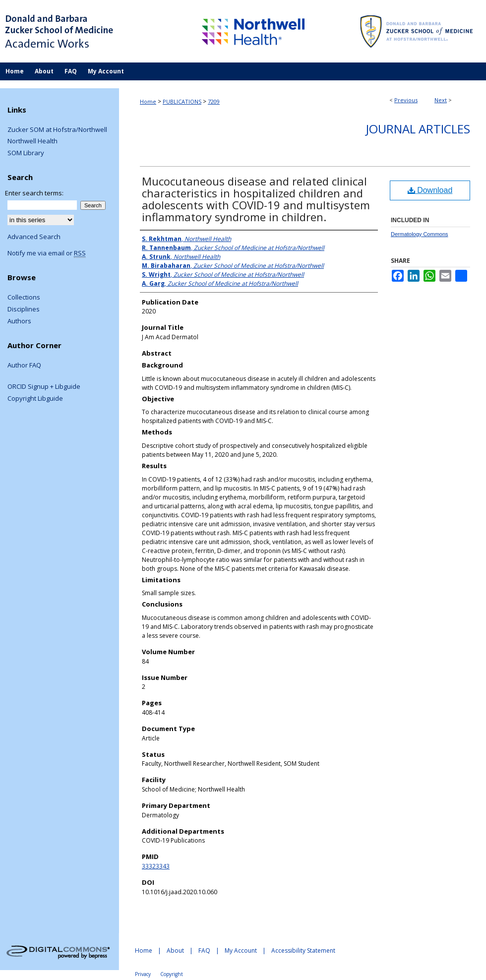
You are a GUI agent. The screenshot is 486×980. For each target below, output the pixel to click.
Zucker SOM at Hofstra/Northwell (57, 130)
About (175, 950)
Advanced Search (34, 237)
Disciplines (24, 309)
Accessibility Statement (303, 950)
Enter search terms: (34, 193)
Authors (19, 321)
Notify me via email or (47, 253)
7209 (214, 101)
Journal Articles (418, 129)
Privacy (143, 974)
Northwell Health (32, 141)
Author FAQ (24, 366)
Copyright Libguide (35, 399)
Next (441, 100)
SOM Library (26, 153)
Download (430, 190)
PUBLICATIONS (182, 101)
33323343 (156, 866)
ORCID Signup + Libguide (44, 387)
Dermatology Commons (420, 234)
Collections (24, 298)
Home (148, 101)
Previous (406, 100)
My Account (241, 950)
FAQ (204, 950)
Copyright (172, 974)
